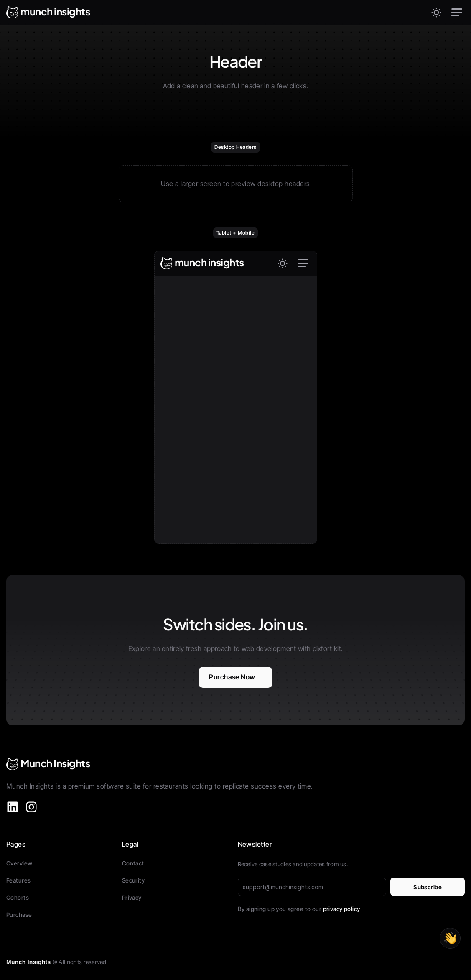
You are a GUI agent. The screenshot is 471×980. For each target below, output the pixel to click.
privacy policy (342, 909)
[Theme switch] (436, 13)
